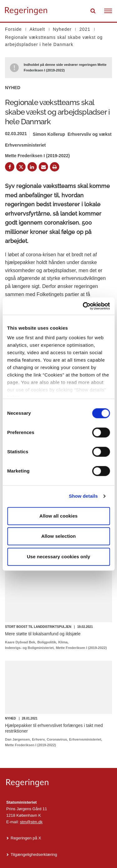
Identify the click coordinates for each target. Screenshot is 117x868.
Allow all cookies (58, 516)
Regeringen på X (26, 838)
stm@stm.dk (31, 822)
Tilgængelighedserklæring (34, 854)
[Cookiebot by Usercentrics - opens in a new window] (83, 306)
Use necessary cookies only (58, 557)
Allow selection (58, 536)
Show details (83, 496)
